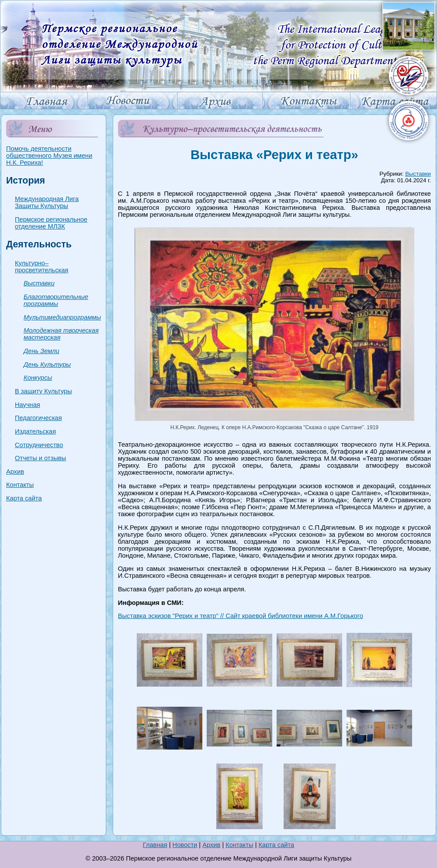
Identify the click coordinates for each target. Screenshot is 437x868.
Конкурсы (38, 378)
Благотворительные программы (56, 300)
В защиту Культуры (43, 391)
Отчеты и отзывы (40, 458)
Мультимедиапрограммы (62, 317)
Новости (185, 845)
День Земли (42, 351)
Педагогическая (38, 418)
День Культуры (47, 365)
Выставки (39, 283)
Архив (15, 472)
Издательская (35, 431)
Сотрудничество (39, 445)
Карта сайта (24, 498)
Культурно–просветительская (42, 267)
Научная (28, 405)
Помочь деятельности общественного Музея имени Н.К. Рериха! (49, 156)
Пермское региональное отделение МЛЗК (51, 223)
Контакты (20, 485)
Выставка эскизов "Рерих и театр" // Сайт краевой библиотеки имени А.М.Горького (241, 616)
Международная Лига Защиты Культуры (47, 202)
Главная (155, 845)
